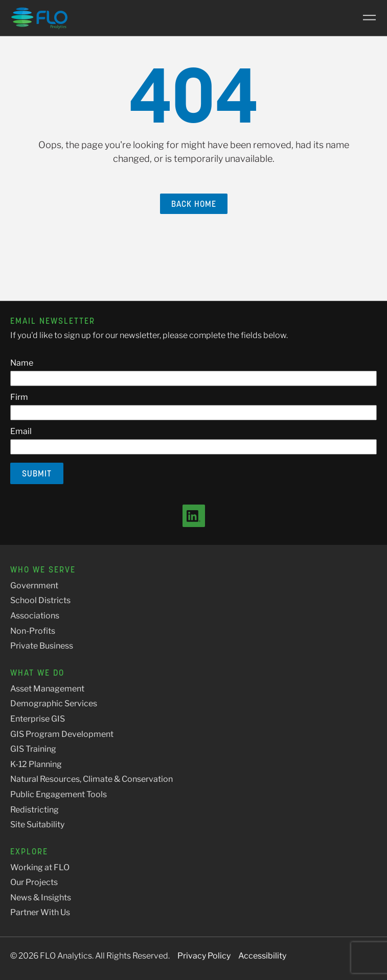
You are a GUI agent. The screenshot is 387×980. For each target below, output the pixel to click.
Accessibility (262, 956)
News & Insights (41, 898)
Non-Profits (33, 631)
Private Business (42, 646)
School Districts (40, 600)
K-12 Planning (36, 764)
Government (34, 585)
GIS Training (33, 749)
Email (21, 431)
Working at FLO (40, 867)
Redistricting (35, 810)
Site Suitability (37, 824)
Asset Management (47, 689)
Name (22, 363)
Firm (19, 397)
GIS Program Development (62, 734)
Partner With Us (40, 912)
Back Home (194, 204)
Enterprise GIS (38, 719)
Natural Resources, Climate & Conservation (92, 779)
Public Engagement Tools (59, 794)
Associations (35, 616)
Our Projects (34, 882)
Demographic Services (54, 703)
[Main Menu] (366, 18)
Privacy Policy (204, 956)
